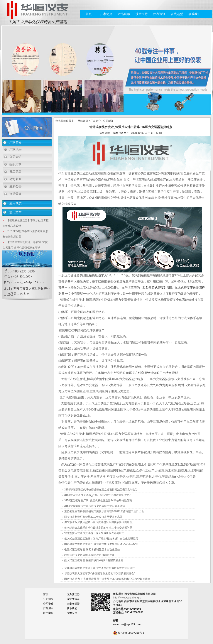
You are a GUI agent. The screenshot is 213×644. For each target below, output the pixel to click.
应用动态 (15, 203)
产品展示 (124, 14)
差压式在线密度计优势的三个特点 (149, 373)
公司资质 (48, 604)
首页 (89, 14)
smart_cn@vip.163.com (127, 624)
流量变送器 (73, 604)
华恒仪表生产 (121, 133)
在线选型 (177, 14)
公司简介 (48, 599)
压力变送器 (73, 594)
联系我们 (194, 14)
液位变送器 (73, 599)
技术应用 (72, 613)
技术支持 (142, 14)
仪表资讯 (159, 14)
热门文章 (15, 212)
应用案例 (48, 613)
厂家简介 (106, 14)
